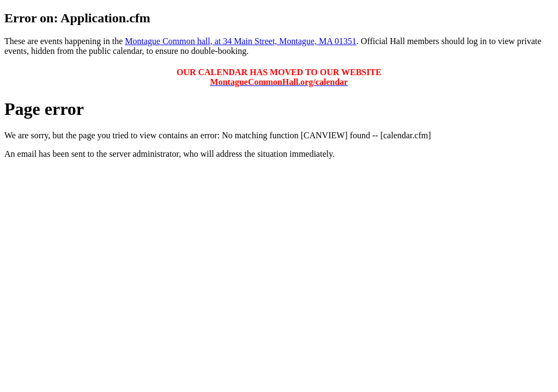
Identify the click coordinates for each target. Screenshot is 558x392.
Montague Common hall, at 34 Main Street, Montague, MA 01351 (241, 41)
